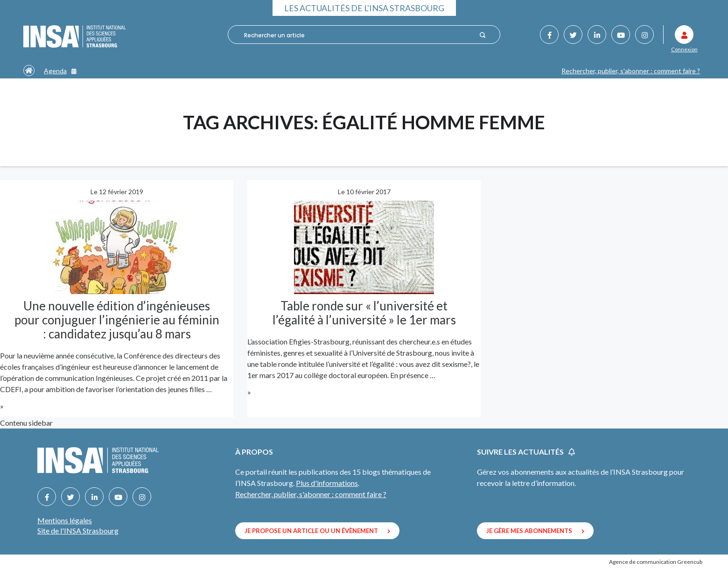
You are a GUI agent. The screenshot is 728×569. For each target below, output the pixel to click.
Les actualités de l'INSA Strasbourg (364, 8)
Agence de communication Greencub (656, 562)
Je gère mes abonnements (535, 531)
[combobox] (357, 35)
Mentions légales (65, 520)
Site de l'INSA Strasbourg (78, 530)
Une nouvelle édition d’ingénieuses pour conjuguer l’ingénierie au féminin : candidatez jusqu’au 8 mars (117, 320)
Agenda (60, 71)
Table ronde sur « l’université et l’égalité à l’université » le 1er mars (364, 313)
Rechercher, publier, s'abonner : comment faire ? (631, 71)
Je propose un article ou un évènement (317, 531)
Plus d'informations (327, 483)
